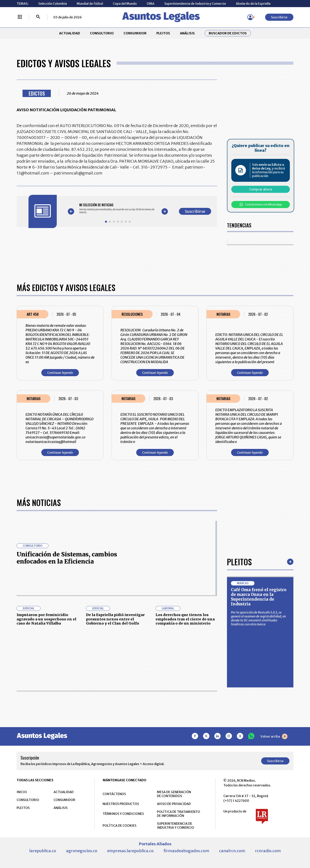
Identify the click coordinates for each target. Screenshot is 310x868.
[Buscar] (38, 17)
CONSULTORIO (102, 33)
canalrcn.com (232, 851)
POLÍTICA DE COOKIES (120, 826)
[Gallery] (118, 208)
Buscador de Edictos (228, 33)
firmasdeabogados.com (186, 851)
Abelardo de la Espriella (253, 4)
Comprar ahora (261, 189)
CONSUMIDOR (135, 33)
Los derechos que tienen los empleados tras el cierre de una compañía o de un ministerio (185, 619)
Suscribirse (279, 17)
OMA (151, 4)
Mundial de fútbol (90, 4)
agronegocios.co (82, 851)
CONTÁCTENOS (114, 794)
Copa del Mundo (125, 4)
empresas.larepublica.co (130, 851)
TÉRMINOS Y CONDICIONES (123, 814)
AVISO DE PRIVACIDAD (174, 804)
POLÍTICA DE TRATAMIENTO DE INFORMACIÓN (179, 814)
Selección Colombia (53, 4)
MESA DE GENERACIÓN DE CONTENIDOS (174, 794)
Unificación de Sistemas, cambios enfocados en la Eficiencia (67, 558)
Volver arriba (274, 736)
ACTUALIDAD (70, 33)
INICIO (22, 792)
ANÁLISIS (187, 33)
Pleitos (239, 562)
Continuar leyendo (60, 373)
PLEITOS (163, 33)
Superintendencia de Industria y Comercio (195, 4)
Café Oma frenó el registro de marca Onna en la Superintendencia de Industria (259, 597)
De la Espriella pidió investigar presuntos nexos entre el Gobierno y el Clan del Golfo (115, 619)
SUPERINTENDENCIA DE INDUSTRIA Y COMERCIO (176, 826)
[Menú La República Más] (20, 17)
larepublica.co (43, 851)
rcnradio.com (268, 851)
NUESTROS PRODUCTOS (121, 804)
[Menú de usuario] (250, 17)
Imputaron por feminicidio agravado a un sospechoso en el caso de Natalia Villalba (46, 619)
